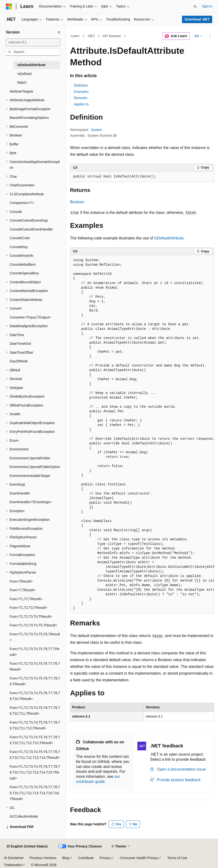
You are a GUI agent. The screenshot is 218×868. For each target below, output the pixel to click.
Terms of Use (177, 858)
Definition (81, 85)
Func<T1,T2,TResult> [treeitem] (26, 599)
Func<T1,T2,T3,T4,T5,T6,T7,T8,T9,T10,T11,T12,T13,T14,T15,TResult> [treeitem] (35, 772)
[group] (142, 434)
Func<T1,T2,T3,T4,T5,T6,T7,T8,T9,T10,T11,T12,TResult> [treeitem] (35, 725)
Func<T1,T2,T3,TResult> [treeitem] (28, 608)
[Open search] (195, 7)
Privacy (105, 858)
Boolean (77, 202)
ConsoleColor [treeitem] (20, 238)
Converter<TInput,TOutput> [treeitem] (30, 317)
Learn (75, 36)
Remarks (81, 98)
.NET (91, 36)
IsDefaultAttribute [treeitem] (31, 65)
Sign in (207, 6)
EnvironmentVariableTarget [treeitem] (30, 476)
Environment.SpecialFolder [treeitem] (30, 458)
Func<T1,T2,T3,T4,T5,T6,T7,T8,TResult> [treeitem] (35, 667)
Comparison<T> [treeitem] (22, 203)
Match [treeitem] (22, 82)
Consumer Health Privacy (139, 858)
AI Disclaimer (14, 858)
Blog (66, 858)
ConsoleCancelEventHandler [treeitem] (31, 229)
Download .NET (197, 19)
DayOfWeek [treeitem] (19, 361)
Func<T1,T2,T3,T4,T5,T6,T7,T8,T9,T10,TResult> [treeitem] (35, 696)
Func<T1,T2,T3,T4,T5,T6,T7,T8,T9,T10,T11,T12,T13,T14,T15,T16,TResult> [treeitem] (35, 793)
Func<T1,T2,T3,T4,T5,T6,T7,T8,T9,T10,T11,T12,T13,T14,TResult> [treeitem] (35, 755)
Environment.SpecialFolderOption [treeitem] (35, 467)
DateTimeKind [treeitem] (20, 344)
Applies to (81, 104)
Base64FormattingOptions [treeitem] (29, 118)
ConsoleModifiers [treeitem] (23, 264)
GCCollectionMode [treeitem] (24, 816)
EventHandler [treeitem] (20, 493)
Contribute (86, 858)
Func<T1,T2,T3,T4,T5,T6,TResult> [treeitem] (35, 637)
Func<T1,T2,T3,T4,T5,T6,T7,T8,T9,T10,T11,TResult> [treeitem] (35, 711)
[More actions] (210, 36)
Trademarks (13, 865)
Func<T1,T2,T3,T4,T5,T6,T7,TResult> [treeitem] (35, 652)
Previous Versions (43, 858)
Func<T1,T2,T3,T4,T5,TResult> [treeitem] (33, 625)
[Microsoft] (9, 7)
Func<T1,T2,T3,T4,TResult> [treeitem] (31, 617)
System (97, 130)
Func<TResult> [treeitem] (21, 581)
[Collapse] (59, 32)
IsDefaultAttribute (169, 238)
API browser (112, 36)
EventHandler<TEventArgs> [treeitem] (31, 502)
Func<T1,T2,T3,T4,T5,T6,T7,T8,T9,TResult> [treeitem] (35, 681)
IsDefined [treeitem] (24, 74)
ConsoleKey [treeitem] (19, 247)
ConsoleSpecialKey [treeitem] (24, 273)
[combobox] (33, 42)
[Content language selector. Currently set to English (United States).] (27, 847)
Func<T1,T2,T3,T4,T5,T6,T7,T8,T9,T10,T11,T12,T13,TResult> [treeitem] (35, 740)
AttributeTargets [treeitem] (21, 91)
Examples (81, 92)
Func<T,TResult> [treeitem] (22, 590)
